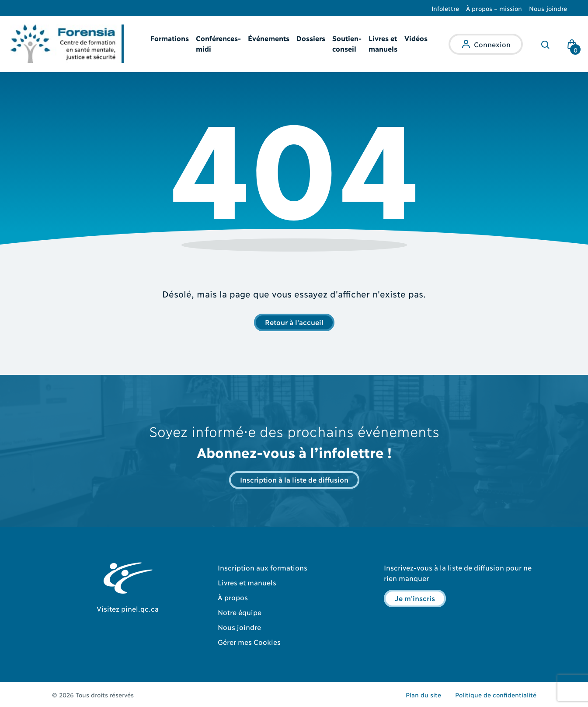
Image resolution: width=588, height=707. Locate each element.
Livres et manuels (247, 582)
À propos (233, 597)
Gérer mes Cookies (249, 642)
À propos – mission (494, 8)
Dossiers (311, 38)
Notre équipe (240, 612)
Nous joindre (548, 8)
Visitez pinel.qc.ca (128, 608)
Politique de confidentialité (496, 695)
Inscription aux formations (263, 567)
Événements (269, 38)
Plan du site (423, 695)
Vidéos (416, 38)
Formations (170, 38)
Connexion (492, 44)
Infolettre (445, 8)
